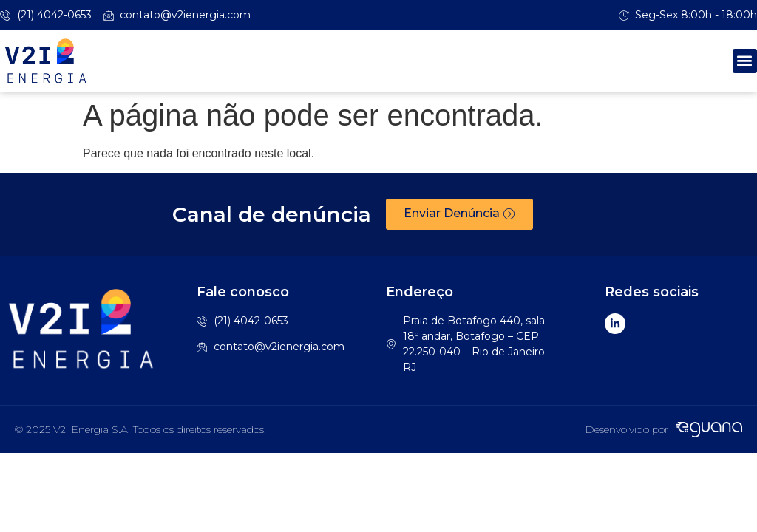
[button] (745, 61)
